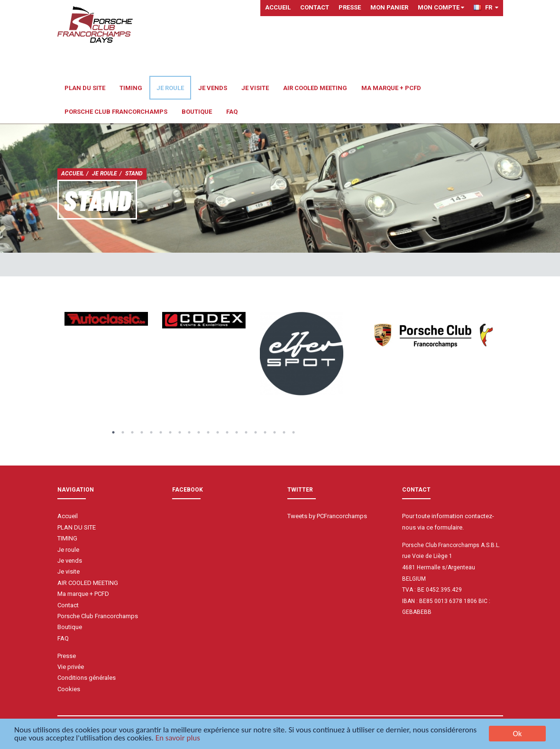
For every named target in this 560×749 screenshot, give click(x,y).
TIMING (131, 88)
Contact (315, 7)
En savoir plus (178, 739)
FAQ (232, 112)
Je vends (213, 88)
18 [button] (275, 432)
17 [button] (265, 432)
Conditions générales (87, 678)
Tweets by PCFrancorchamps (327, 516)
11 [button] (208, 432)
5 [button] (151, 432)
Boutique (197, 112)
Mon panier (389, 7)
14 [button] (237, 432)
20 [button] (294, 432)
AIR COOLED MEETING (315, 88)
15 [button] (246, 432)
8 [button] (180, 432)
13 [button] (227, 432)
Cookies (69, 689)
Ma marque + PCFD (391, 88)
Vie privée (71, 667)
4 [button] (142, 432)
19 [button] (284, 432)
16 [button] (256, 432)
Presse (350, 7)
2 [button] (123, 432)
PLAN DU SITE (85, 88)
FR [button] (486, 7)
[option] (106, 319)
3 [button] (132, 432)
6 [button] (161, 432)
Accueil (278, 7)
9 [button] (189, 432)
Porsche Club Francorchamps (116, 112)
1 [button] (113, 432)
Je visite (255, 88)
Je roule (170, 88)
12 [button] (218, 432)
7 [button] (170, 432)
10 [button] (199, 432)
